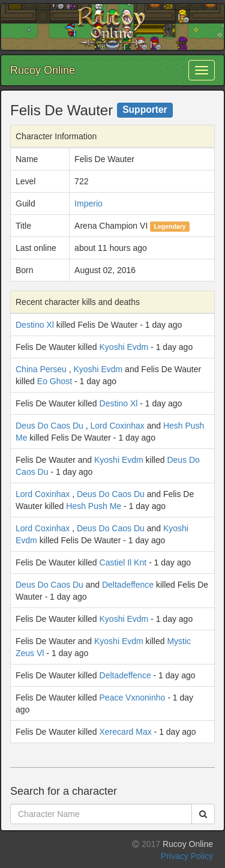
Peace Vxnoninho (133, 698)
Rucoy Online (43, 70)
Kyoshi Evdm (124, 347)
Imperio (88, 203)
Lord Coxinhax (118, 426)
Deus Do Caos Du (49, 426)
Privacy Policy (187, 856)
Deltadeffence (128, 585)
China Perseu (41, 369)
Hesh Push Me (94, 506)
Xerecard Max (126, 732)
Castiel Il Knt (123, 562)
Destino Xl (35, 325)
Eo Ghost (55, 381)
